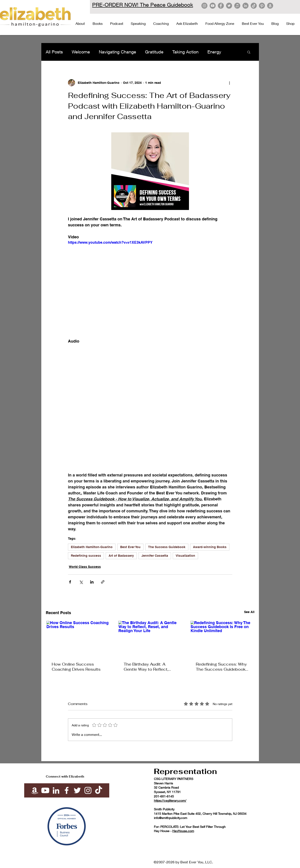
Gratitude (154, 52)
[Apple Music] (237, 6)
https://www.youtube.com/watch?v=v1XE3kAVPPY (110, 242)
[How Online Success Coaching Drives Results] (78, 639)
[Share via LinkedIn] (92, 582)
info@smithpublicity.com (171, 818)
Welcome (81, 52)
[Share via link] (103, 582)
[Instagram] (204, 6)
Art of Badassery (121, 556)
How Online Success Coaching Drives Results (76, 667)
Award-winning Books (210, 547)
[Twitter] (229, 6)
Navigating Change (117, 52)
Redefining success (86, 556)
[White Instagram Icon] (88, 790)
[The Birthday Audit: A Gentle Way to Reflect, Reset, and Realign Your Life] (150, 639)
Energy (214, 52)
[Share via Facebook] (70, 582)
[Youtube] (45, 790)
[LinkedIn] (245, 6)
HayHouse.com (183, 831)
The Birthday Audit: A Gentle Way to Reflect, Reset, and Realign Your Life (147, 667)
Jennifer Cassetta (155, 556)
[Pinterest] (262, 6)
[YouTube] (213, 6)
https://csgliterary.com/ (170, 800)
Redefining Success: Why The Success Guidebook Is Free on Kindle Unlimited (221, 667)
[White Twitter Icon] (77, 790)
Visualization (185, 556)
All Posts (54, 52)
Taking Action (185, 52)
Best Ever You (130, 547)
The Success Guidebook (167, 547)
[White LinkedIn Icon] (56, 790)
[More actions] (230, 83)
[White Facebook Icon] (67, 790)
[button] (249, 52)
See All (249, 612)
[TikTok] (254, 6)
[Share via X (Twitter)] (81, 582)
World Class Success (85, 567)
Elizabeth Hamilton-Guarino (92, 547)
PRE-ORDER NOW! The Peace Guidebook (143, 5)
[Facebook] (221, 6)
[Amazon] (270, 6)
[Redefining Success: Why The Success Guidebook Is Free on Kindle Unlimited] (222, 639)
